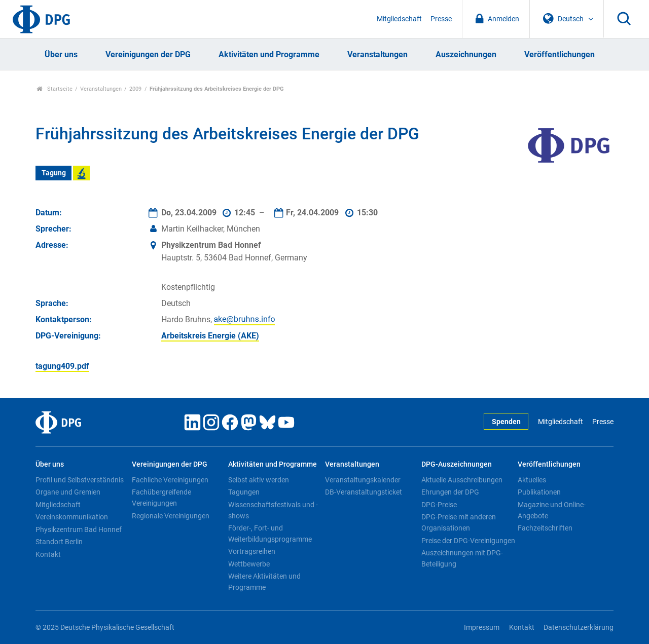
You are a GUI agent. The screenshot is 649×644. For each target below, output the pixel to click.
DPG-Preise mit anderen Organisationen (459, 522)
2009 (135, 89)
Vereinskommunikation (72, 517)
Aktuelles (532, 480)
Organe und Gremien (68, 492)
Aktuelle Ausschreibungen (462, 480)
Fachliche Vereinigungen (170, 480)
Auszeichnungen (466, 54)
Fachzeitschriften (545, 528)
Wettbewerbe (249, 564)
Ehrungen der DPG (450, 492)
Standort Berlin (59, 542)
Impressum (482, 628)
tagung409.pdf (62, 366)
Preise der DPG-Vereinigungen (468, 541)
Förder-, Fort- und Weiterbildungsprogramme (270, 534)
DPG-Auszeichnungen (457, 464)
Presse (441, 19)
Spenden (506, 422)
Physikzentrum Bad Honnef (79, 529)
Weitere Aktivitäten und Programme (264, 582)
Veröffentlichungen (560, 54)
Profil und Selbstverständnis (80, 480)
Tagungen (244, 492)
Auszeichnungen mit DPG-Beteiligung (462, 558)
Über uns (61, 54)
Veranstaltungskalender (363, 480)
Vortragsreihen (252, 551)
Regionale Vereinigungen (171, 516)
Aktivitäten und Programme (269, 54)
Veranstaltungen (377, 54)
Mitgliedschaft (399, 19)
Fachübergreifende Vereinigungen (161, 498)
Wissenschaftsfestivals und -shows (273, 510)
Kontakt (48, 554)
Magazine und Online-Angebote (552, 510)
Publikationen (539, 492)
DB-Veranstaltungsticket (364, 492)
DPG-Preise (439, 505)
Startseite (55, 89)
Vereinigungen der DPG (148, 54)
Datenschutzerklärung (579, 628)
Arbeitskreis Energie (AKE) (210, 336)
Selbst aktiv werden (259, 480)
